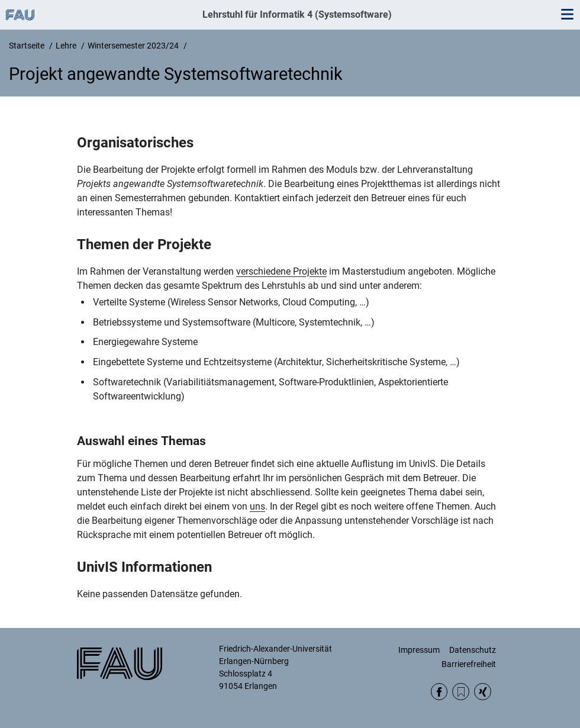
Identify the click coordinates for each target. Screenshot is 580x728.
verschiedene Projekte (281, 271)
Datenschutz (473, 650)
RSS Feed (461, 692)
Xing (483, 692)
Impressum (419, 650)
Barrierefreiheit (469, 664)
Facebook (439, 692)
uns (257, 506)
